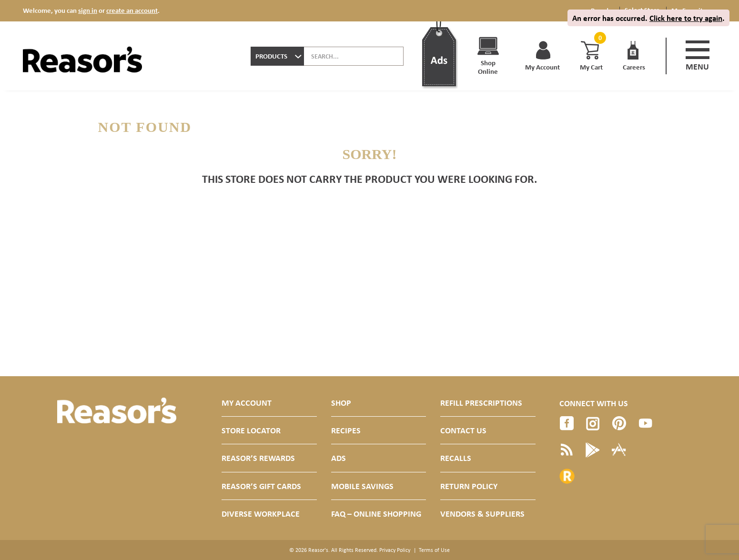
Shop (341, 403)
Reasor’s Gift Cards (261, 486)
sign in (88, 10)
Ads (339, 458)
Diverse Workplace (261, 514)
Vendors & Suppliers (482, 514)
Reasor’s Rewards (258, 458)
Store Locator (251, 430)
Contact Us (463, 430)
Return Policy (469, 486)
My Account (247, 403)
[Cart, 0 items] (599, 38)
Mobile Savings (362, 486)
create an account (132, 10)
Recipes (346, 430)
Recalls (456, 458)
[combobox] (277, 56)
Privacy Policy (395, 550)
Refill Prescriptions (481, 403)
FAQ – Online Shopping (376, 514)
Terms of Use (434, 550)
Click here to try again (686, 18)
